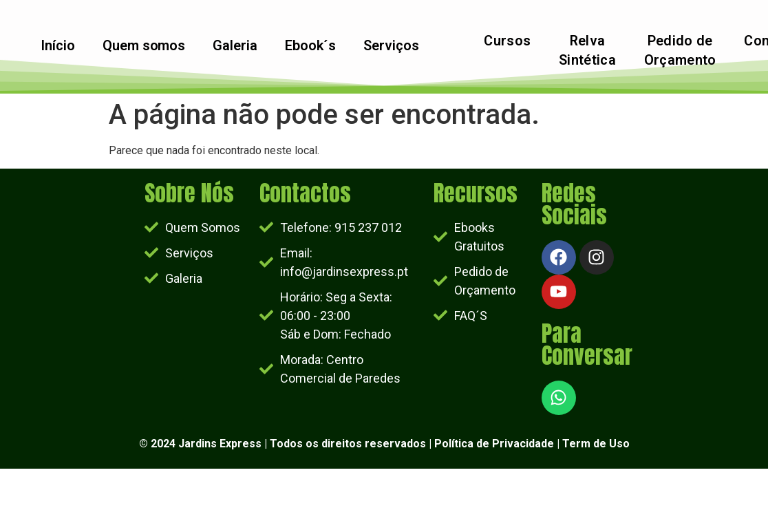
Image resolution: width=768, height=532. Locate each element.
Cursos (507, 41)
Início (57, 46)
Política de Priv (474, 444)
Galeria (235, 46)
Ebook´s (310, 46)
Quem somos (143, 46)
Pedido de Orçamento (680, 51)
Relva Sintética (587, 51)
